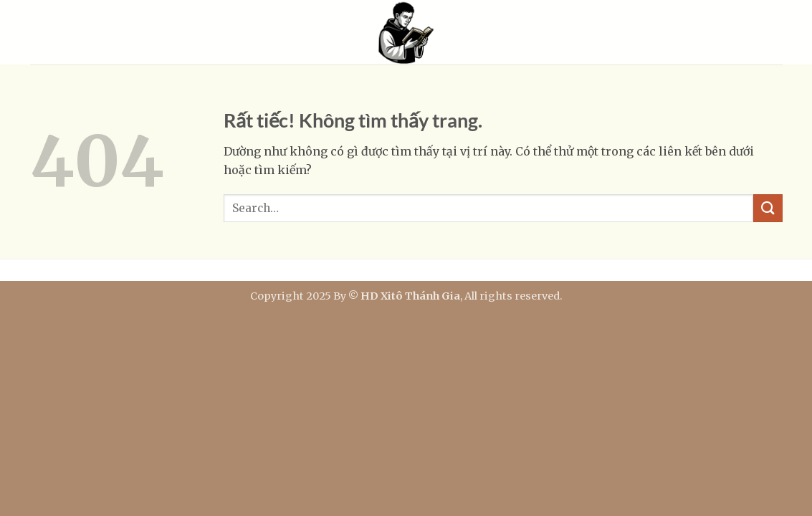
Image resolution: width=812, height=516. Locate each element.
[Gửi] (768, 208)
